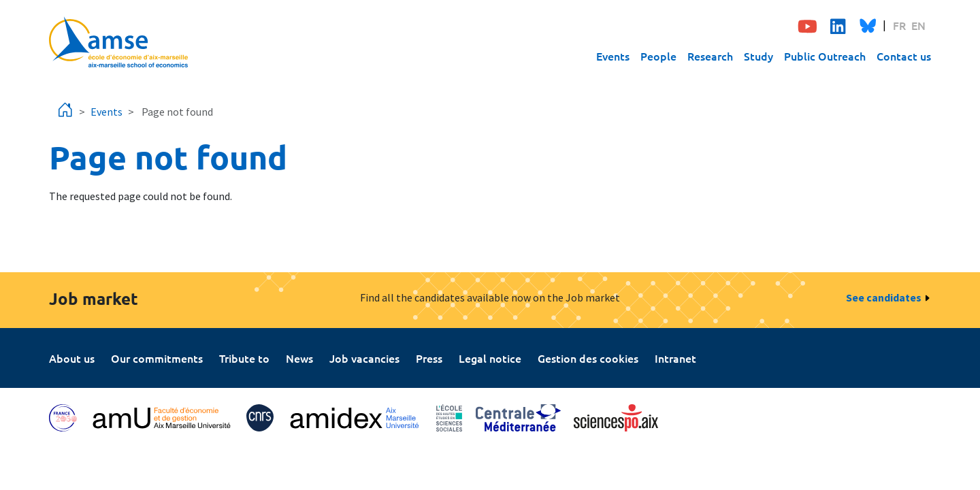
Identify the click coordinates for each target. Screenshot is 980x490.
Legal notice (490, 358)
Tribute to (244, 358)
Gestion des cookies (588, 358)
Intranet (675, 358)
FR (899, 25)
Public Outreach (825, 56)
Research (710, 56)
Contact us (904, 56)
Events (613, 56)
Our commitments (157, 358)
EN (918, 25)
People (658, 56)
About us (72, 358)
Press (429, 358)
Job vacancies (364, 358)
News (299, 358)
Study (758, 56)
